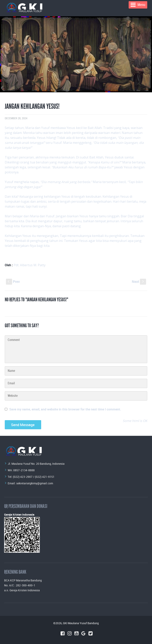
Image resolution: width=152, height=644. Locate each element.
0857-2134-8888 (24, 470)
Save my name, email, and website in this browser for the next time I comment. (65, 409)
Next (139, 281)
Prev (13, 281)
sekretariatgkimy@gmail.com (35, 483)
